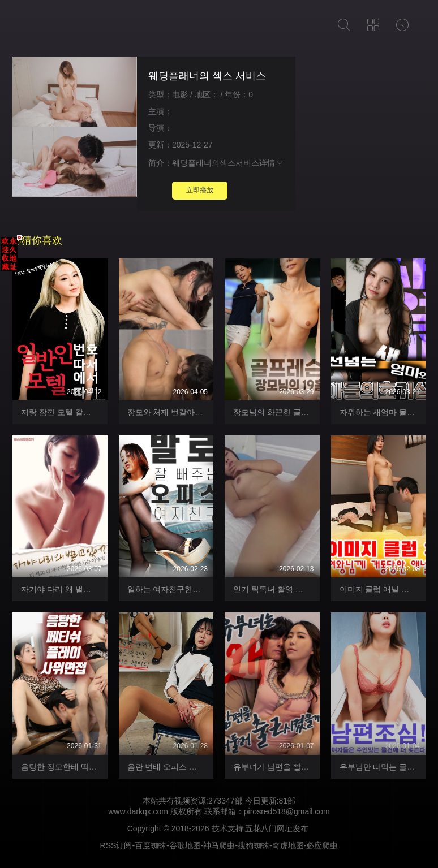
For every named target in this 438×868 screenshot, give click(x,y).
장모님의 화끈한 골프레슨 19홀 (288, 412)
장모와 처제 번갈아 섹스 (170, 412)
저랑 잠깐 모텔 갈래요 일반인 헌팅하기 (90, 412)
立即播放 (200, 190)
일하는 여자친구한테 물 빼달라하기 (190, 589)
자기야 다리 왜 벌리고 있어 (69, 589)
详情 (272, 163)
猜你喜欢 (37, 240)
